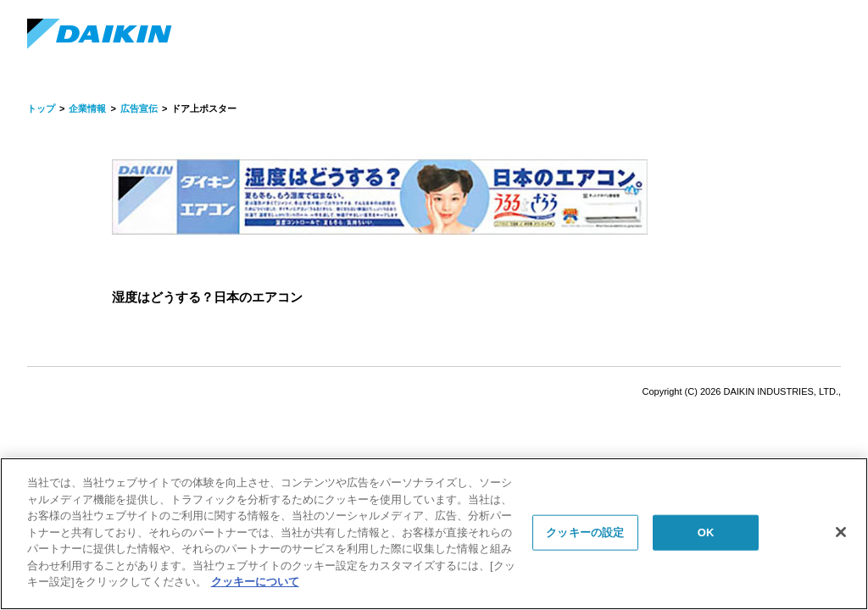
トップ (41, 108)
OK (706, 532)
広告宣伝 (139, 108)
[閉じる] (841, 532)
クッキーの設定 (585, 532)
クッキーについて (255, 582)
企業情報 (87, 108)
